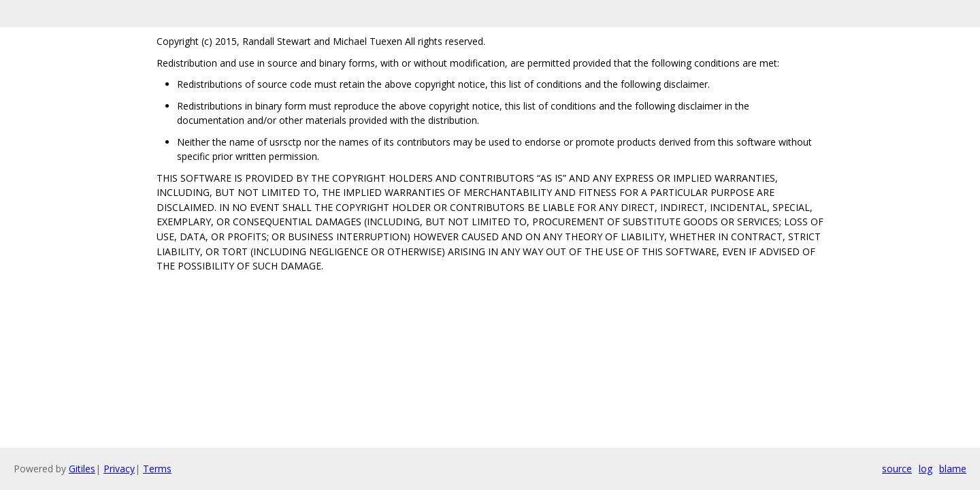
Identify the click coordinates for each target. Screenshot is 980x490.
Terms (157, 469)
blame (953, 469)
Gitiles (82, 469)
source (897, 469)
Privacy (119, 469)
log (926, 469)
